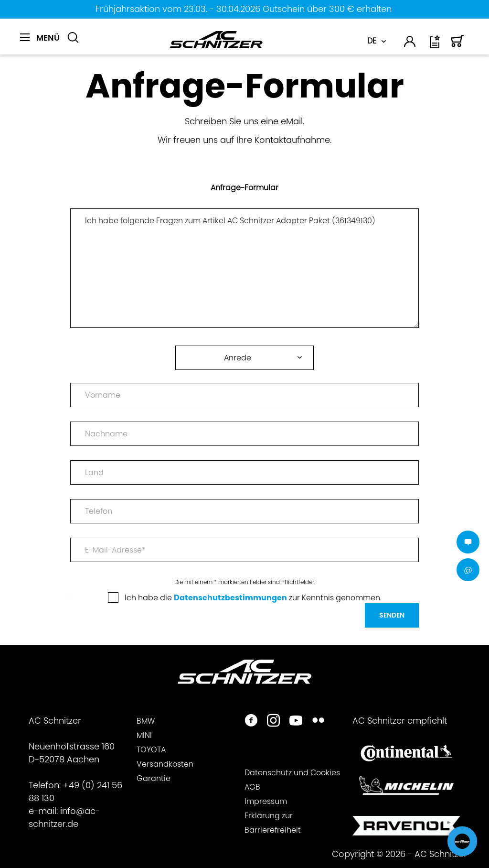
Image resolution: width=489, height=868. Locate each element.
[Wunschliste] (436, 45)
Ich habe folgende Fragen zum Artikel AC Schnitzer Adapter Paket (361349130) (244, 268)
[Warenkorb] (457, 45)
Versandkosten (165, 764)
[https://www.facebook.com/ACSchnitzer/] (251, 722)
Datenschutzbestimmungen (230, 598)
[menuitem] (40, 43)
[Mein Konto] (410, 43)
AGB (252, 787)
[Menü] (40, 38)
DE (372, 41)
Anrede (238, 358)
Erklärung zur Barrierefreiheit (273, 823)
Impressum (266, 801)
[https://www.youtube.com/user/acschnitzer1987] (296, 722)
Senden (392, 615)
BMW (146, 721)
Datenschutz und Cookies (292, 773)
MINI (144, 735)
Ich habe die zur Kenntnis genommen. (253, 598)
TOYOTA (151, 750)
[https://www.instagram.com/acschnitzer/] (273, 722)
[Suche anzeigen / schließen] (73, 38)
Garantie (154, 778)
